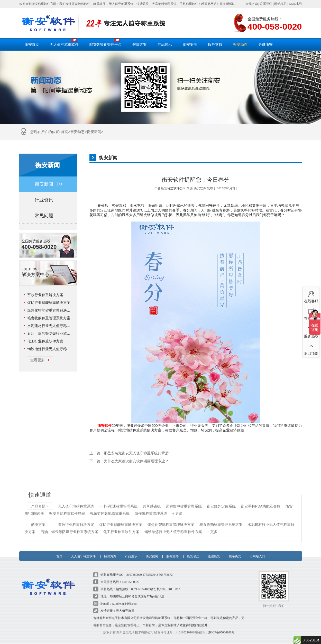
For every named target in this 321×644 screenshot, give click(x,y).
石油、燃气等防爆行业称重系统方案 (56, 333)
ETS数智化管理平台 (106, 42)
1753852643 (150, 570)
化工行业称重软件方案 (45, 341)
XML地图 (295, 4)
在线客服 (311, 296)
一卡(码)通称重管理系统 (118, 501)
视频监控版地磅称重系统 (110, 508)
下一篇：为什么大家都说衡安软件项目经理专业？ (129, 461)
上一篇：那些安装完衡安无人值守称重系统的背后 (129, 453)
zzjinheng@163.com (125, 598)
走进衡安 (265, 45)
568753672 (166, 570)
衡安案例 (190, 45)
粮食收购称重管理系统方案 (49, 318)
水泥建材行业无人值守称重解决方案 (56, 326)
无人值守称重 (125, 606)
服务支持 (215, 45)
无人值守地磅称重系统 (76, 501)
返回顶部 (311, 348)
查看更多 (40, 360)
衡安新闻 (94, 132)
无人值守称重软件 (64, 42)
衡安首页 (32, 45)
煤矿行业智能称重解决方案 (49, 303)
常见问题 (48, 216)
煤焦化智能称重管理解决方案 (51, 310)
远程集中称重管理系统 (184, 501)
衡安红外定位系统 (221, 501)
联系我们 (266, 4)
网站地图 (280, 4)
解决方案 (140, 45)
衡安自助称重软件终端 (67, 508)
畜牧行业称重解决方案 (45, 295)
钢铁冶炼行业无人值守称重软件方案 (56, 349)
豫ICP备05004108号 (221, 627)
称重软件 (173, 188)
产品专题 (40, 501)
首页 (65, 132)
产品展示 (165, 45)
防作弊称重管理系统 (151, 508)
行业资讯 (48, 200)
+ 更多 (177, 508)
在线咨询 (252, 4)
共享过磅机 (152, 501)
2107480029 (134, 570)
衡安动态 (240, 45)
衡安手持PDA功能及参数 (260, 501)
